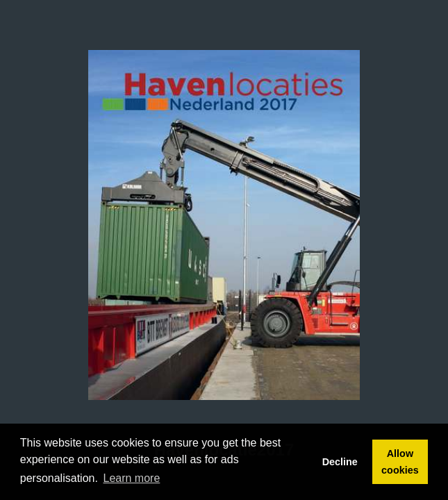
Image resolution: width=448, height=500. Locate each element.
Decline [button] (340, 462)
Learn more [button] (132, 478)
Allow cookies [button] (400, 462)
